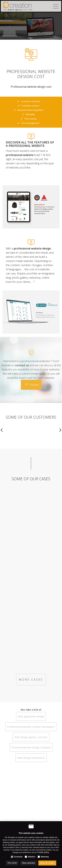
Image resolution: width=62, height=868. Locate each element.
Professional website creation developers (31, 727)
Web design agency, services (31, 737)
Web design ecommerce (31, 758)
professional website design (32, 248)
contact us (22, 365)
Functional (18, 857)
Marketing (45, 857)
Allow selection (28, 863)
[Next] (60, 430)
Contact (34, 385)
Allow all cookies (47, 863)
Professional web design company (31, 747)
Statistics (32, 857)
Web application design (31, 716)
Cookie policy (43, 852)
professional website (20, 155)
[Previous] (2, 430)
